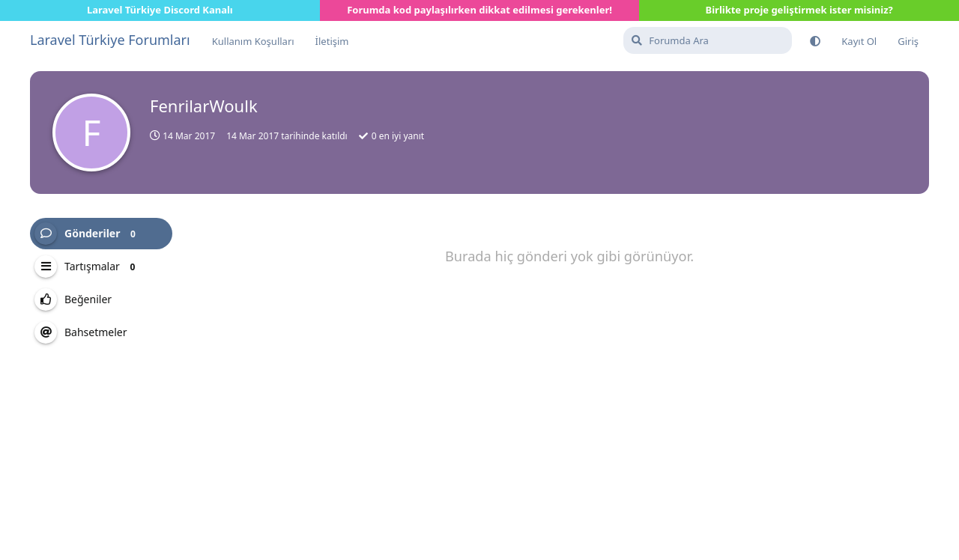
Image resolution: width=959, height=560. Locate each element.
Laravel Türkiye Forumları (110, 40)
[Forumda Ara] (708, 40)
